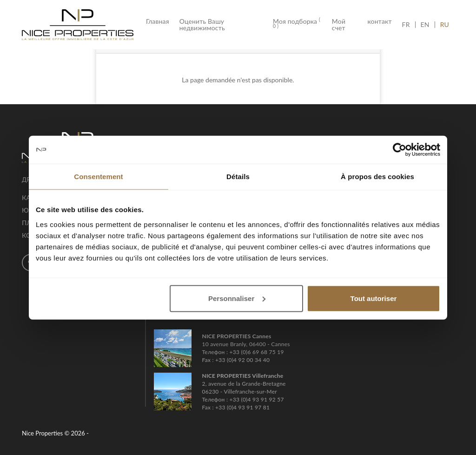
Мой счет (339, 25)
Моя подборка (297, 23)
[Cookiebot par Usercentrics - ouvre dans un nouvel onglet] (400, 150)
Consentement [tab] (98, 177)
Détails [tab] (238, 177)
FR (409, 25)
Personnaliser (237, 298)
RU (445, 25)
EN (425, 25)
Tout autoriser (374, 298)
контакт (379, 21)
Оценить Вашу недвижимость (202, 25)
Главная (160, 21)
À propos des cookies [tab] (377, 177)
